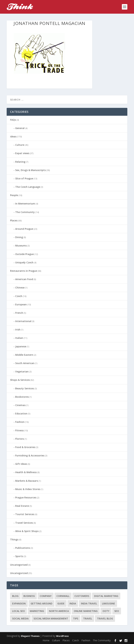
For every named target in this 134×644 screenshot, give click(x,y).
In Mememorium (25, 204)
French (19, 313)
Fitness (19, 430)
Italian (19, 338)
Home (46, 640)
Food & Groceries (25, 447)
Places (14, 220)
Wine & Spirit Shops (27, 531)
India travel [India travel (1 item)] (89, 603)
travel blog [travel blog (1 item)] (105, 618)
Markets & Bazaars (27, 481)
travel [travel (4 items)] (88, 618)
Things (14, 539)
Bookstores (22, 397)
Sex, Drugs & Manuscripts (30, 170)
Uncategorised (19, 565)
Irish (18, 330)
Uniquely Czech (24, 262)
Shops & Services (20, 380)
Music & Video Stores (28, 489)
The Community (25, 212)
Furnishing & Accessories (30, 455)
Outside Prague (24, 254)
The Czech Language (28, 187)
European (21, 304)
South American (25, 363)
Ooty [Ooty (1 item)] (106, 611)
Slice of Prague (24, 178)
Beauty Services (25, 388)
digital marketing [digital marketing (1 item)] (106, 596)
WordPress (62, 636)
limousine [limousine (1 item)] (109, 603)
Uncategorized (19, 573)
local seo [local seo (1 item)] (18, 611)
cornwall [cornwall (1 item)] (63, 596)
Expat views (22, 153)
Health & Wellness (26, 472)
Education (21, 413)
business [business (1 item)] (29, 596)
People (14, 195)
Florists (20, 439)
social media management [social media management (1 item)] (51, 618)
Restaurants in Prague (24, 271)
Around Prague (24, 229)
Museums (21, 246)
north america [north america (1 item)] (59, 611)
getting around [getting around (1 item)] (42, 603)
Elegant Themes (30, 636)
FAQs (13, 120)
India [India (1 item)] (73, 603)
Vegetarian (22, 371)
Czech (19, 296)
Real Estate (22, 506)
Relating (20, 162)
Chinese (20, 288)
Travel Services (24, 523)
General (20, 128)
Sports (19, 556)
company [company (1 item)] (46, 596)
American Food (24, 279)
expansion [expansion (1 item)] (19, 603)
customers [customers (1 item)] (82, 596)
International (23, 321)
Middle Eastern (24, 355)
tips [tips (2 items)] (76, 618)
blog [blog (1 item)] (15, 596)
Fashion (20, 422)
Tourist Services (25, 514)
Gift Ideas (21, 464)
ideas (13, 136)
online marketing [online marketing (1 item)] (86, 611)
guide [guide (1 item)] (61, 603)
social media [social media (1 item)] (20, 618)
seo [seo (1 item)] (117, 611)
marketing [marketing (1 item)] (37, 611)
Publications (23, 548)
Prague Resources (26, 497)
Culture (20, 145)
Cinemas (20, 405)
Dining (19, 237)
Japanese (21, 346)
